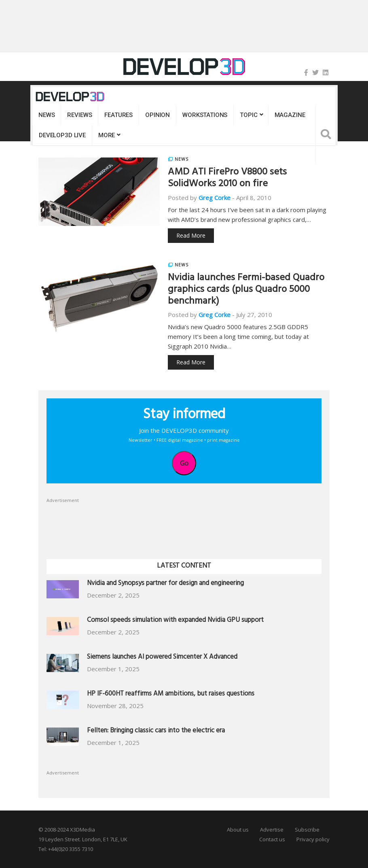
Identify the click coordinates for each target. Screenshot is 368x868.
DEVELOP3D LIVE (62, 135)
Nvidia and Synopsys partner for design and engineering (165, 584)
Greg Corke (215, 198)
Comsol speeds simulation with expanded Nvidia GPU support (175, 621)
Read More (191, 235)
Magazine (290, 115)
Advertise (272, 830)
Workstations (205, 115)
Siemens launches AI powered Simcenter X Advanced (162, 658)
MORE (107, 135)
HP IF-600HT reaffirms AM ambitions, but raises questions (171, 695)
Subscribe (307, 830)
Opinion (158, 115)
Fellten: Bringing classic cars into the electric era (156, 731)
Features (118, 115)
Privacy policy (313, 839)
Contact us (272, 839)
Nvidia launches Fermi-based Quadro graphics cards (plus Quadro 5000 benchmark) (246, 290)
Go (184, 463)
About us (238, 830)
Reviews (79, 115)
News (47, 115)
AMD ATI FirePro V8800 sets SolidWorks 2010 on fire (227, 179)
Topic (249, 115)
